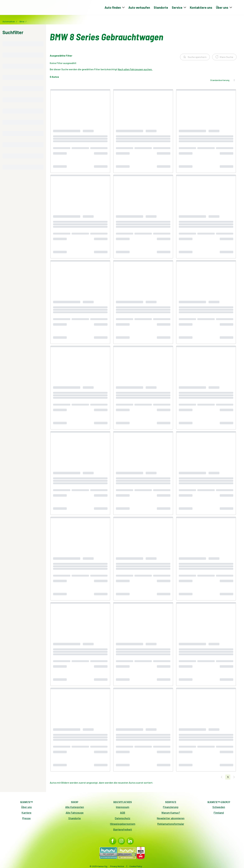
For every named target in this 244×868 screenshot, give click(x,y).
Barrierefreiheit (123, 831)
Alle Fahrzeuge (75, 814)
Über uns (26, 808)
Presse (26, 819)
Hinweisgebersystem (123, 825)
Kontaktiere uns (201, 8)
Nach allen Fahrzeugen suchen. (135, 70)
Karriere (27, 814)
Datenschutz (123, 819)
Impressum (123, 808)
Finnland (219, 814)
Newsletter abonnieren (171, 819)
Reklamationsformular (171, 825)
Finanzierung (171, 808)
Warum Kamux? (171, 814)
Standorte (161, 8)
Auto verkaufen (139, 8)
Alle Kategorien (75, 808)
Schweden (219, 808)
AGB (123, 814)
